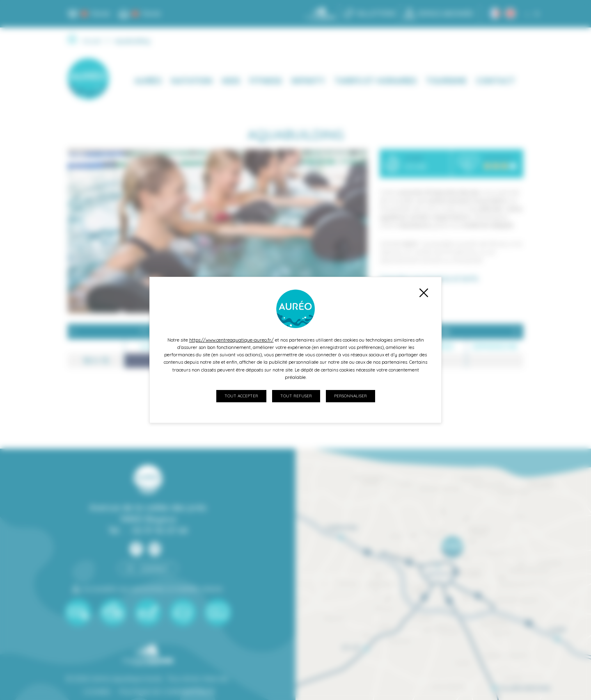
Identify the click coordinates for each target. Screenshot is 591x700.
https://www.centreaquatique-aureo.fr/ (231, 340)
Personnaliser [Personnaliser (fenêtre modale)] (350, 396)
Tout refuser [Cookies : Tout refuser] (296, 396)
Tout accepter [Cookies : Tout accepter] (241, 396)
